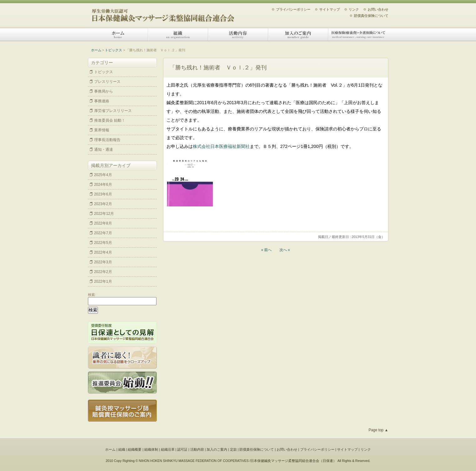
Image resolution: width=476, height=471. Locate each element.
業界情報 (102, 130)
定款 (233, 449)
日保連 (328, 461)
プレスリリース (107, 82)
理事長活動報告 (107, 140)
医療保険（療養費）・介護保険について (358, 34)
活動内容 (238, 34)
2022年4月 (103, 252)
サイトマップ (330, 9)
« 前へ (267, 250)
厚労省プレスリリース (113, 111)
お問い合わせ (378, 9)
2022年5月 (103, 243)
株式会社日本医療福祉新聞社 (221, 146)
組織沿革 (168, 449)
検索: (92, 295)
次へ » (285, 250)
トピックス (113, 50)
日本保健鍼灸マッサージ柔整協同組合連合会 (163, 13)
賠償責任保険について (371, 16)
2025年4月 (103, 175)
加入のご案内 (298, 34)
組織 (178, 34)
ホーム (118, 34)
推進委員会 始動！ (110, 120)
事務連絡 (102, 101)
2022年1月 (103, 281)
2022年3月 (103, 262)
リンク (354, 9)
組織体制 (151, 449)
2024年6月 (103, 185)
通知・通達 (104, 149)
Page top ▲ (379, 430)
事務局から (104, 91)
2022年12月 (104, 214)
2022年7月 (103, 233)
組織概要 (135, 449)
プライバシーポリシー (293, 9)
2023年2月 (103, 204)
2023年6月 (103, 194)
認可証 (182, 449)
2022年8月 (103, 223)
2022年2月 (103, 272)
